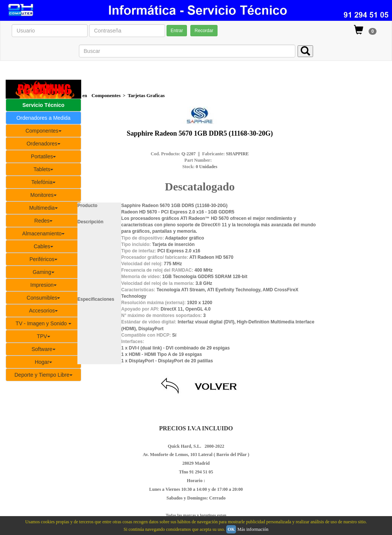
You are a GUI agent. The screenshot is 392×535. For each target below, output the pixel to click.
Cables (43, 246)
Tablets (43, 169)
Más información (253, 529)
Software (43, 349)
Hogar (43, 362)
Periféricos (43, 259)
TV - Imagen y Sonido (43, 323)
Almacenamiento (43, 233)
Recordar (204, 31)
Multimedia (43, 208)
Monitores (43, 195)
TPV (43, 336)
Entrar (177, 31)
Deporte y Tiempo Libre (43, 375)
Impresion (43, 285)
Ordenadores (43, 144)
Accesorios (43, 311)
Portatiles (43, 156)
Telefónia (43, 182)
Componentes (43, 131)
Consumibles (44, 298)
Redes (43, 221)
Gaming (43, 272)
